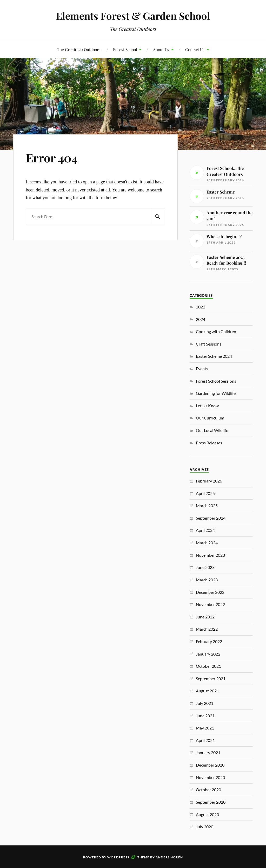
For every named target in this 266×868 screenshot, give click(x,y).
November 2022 (210, 604)
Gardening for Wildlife (216, 393)
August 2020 (207, 814)
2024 (201, 319)
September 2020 (211, 802)
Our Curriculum (210, 418)
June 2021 (205, 716)
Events (202, 368)
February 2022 (209, 641)
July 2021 (205, 703)
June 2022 (205, 617)
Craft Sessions (209, 344)
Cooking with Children (216, 331)
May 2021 (205, 728)
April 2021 (205, 740)
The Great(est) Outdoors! (79, 49)
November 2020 (210, 777)
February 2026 (209, 481)
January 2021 (208, 752)
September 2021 (211, 678)
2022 (201, 307)
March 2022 (207, 629)
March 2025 (207, 505)
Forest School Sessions (216, 381)
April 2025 (205, 493)
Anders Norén (169, 857)
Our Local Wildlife (212, 430)
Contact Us (195, 49)
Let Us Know (207, 406)
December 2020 (210, 765)
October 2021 (208, 666)
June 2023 (205, 567)
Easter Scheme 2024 (214, 356)
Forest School (125, 49)
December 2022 (210, 592)
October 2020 (208, 790)
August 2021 (207, 691)
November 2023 (210, 555)
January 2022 (208, 654)
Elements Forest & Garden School (133, 16)
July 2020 (205, 827)
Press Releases (209, 443)
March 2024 (207, 543)
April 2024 (205, 530)
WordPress (118, 857)
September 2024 (211, 518)
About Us (161, 49)
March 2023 (207, 580)
